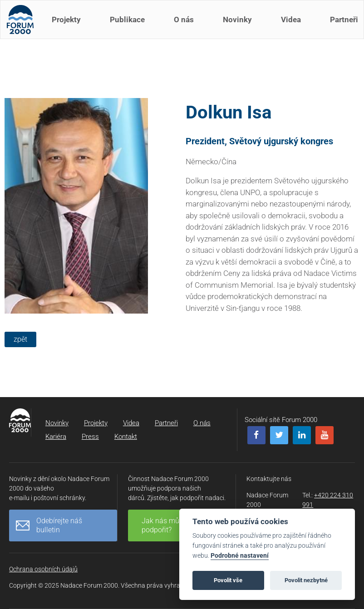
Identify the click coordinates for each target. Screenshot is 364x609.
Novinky (240, 26)
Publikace (130, 26)
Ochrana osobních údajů (43, 569)
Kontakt (126, 437)
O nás (187, 26)
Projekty (69, 26)
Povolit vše (228, 580)
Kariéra (56, 437)
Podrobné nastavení (240, 556)
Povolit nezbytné (306, 580)
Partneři (166, 423)
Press (90, 437)
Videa (294, 26)
